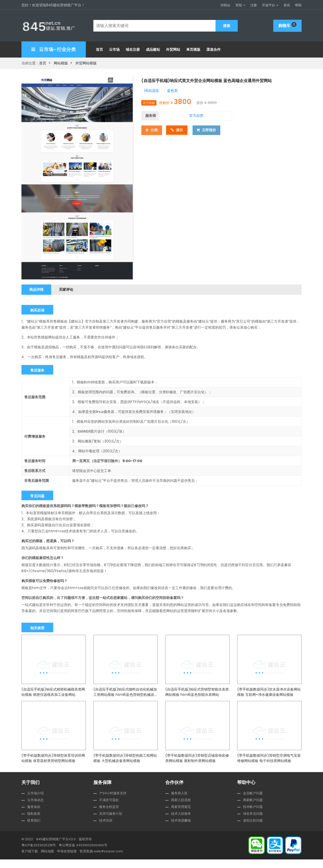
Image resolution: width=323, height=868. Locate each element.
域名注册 (133, 48)
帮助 (298, 5)
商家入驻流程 (181, 809)
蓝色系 (172, 89)
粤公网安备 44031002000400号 (83, 854)
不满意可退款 (109, 809)
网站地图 (47, 860)
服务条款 (34, 815)
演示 (179, 129)
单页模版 (193, 48)
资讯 (287, 5)
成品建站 (153, 48)
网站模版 (61, 62)
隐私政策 (34, 822)
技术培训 (106, 829)
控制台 (225, 5)
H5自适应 (152, 89)
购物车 (287, 25)
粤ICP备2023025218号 (39, 854)
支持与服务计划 (111, 822)
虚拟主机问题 (253, 829)
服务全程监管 (109, 815)
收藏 (152, 129)
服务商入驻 (179, 802)
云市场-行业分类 (54, 48)
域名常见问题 (253, 822)
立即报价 (209, 129)
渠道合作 (213, 48)
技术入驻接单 (181, 822)
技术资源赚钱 (181, 829)
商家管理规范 (181, 815)
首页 (99, 48)
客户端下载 (30, 860)
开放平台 (268, 5)
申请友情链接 (67, 860)
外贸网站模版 (86, 62)
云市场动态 (35, 809)
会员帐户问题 (253, 802)
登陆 (239, 5)
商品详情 (37, 288)
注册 (254, 5)
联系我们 (34, 829)
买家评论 (69, 288)
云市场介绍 (35, 802)
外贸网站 (173, 48)
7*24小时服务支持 (113, 802)
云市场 (114, 48)
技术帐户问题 (253, 815)
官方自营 (196, 114)
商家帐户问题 (253, 809)
